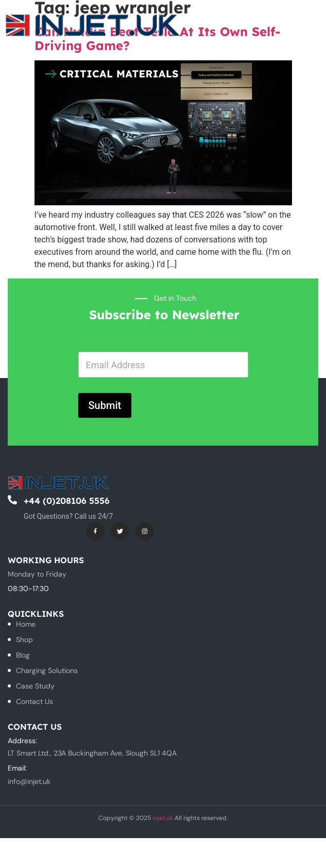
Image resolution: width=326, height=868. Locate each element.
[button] (293, 23)
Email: (17, 768)
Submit (105, 405)
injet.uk (163, 818)
